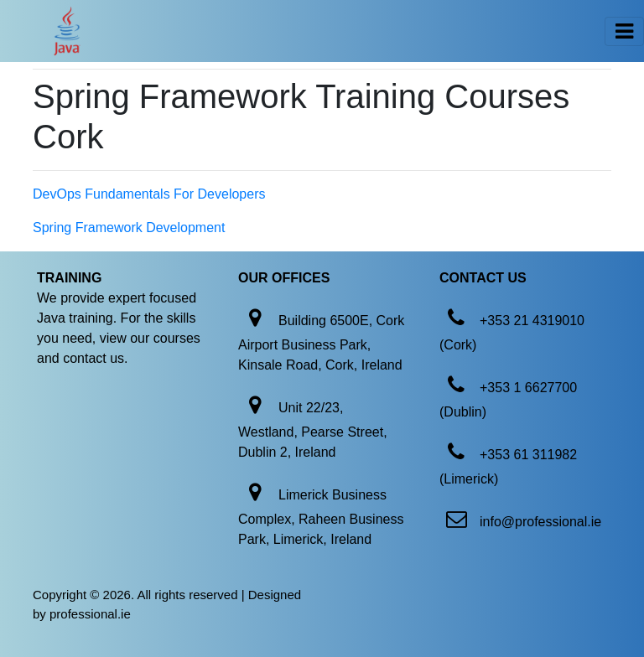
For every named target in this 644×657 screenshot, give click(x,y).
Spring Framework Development (129, 228)
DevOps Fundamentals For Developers (149, 194)
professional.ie (90, 614)
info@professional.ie (540, 522)
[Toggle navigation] (624, 31)
